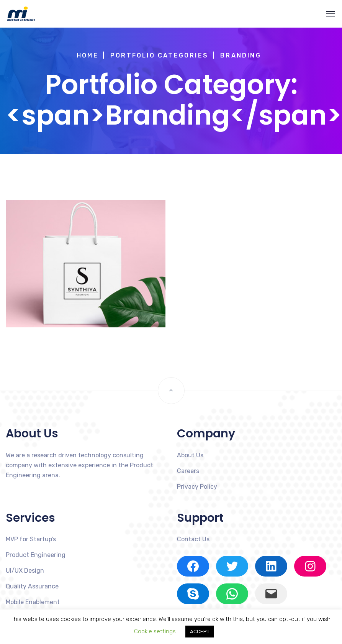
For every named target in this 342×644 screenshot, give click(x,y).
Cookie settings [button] (155, 631)
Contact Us (193, 539)
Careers (188, 471)
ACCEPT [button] (200, 632)
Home (88, 55)
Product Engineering (36, 555)
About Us (190, 455)
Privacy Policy (197, 487)
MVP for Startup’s (31, 539)
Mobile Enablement (33, 602)
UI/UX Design (25, 571)
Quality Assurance (32, 586)
